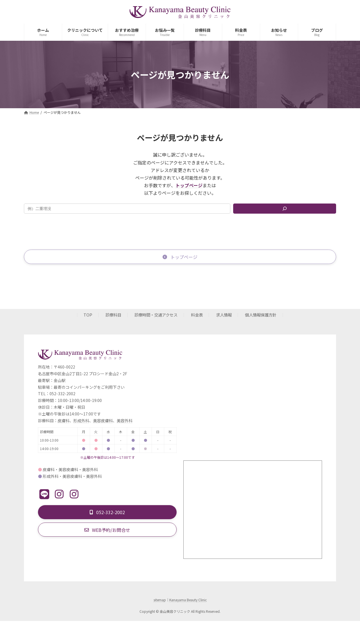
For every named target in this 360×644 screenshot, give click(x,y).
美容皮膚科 (103, 421)
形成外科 (81, 421)
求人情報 (224, 315)
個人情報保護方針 (261, 315)
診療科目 (113, 315)
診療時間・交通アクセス (156, 315)
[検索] (285, 209)
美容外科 (125, 421)
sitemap (160, 600)
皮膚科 (64, 421)
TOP (88, 315)
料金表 (197, 315)
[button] (180, 257)
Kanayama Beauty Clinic (188, 600)
